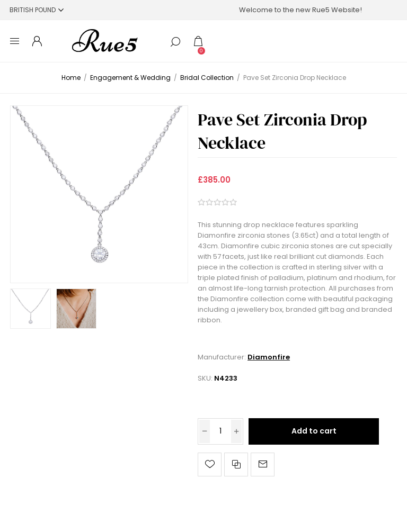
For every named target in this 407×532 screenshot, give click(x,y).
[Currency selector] (37, 10)
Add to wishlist (210, 465)
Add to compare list (236, 465)
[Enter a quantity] (220, 431)
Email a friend (263, 465)
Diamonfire (269, 357)
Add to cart (314, 431)
